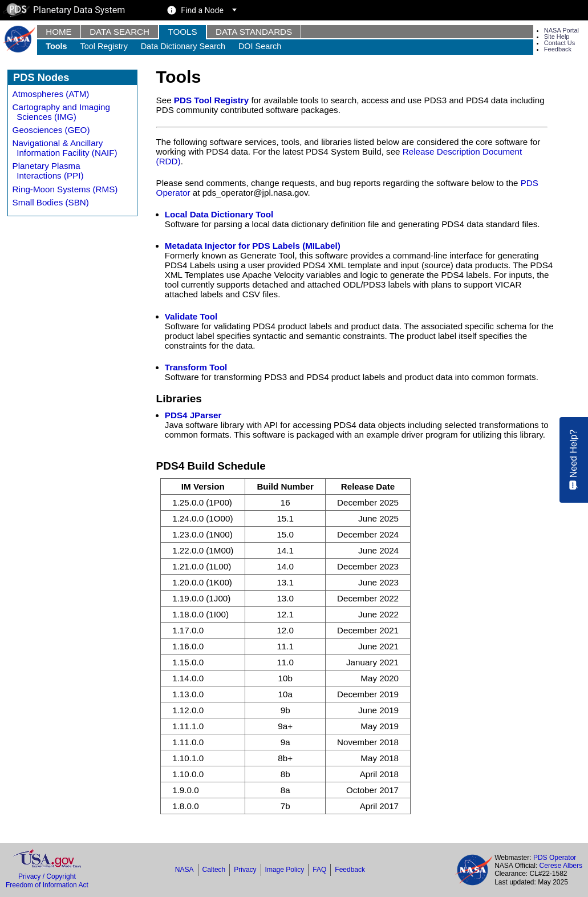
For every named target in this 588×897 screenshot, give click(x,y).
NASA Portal (561, 30)
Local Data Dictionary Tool (219, 214)
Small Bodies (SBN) (51, 202)
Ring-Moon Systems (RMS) (65, 189)
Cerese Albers (561, 866)
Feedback (558, 49)
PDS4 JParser (193, 415)
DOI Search (260, 46)
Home (59, 32)
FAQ (319, 870)
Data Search (119, 32)
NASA (184, 870)
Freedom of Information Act (47, 885)
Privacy (245, 870)
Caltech (214, 870)
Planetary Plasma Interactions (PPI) (48, 171)
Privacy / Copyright (47, 876)
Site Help (557, 37)
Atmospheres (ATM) (51, 94)
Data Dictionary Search (183, 46)
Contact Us (559, 43)
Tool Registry (104, 46)
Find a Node (202, 10)
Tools (182, 32)
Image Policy (285, 870)
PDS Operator (555, 858)
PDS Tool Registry (211, 100)
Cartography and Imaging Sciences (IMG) (61, 112)
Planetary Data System (64, 10)
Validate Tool (191, 316)
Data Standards (254, 32)
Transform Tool (196, 367)
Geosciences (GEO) (51, 130)
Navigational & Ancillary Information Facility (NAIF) (65, 148)
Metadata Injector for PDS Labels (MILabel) (253, 246)
